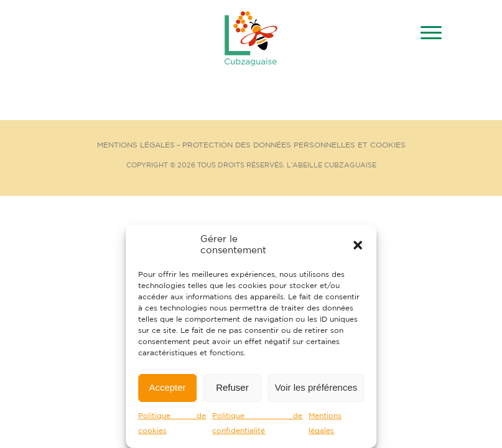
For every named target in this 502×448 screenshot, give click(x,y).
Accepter (167, 387)
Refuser (232, 387)
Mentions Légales (136, 145)
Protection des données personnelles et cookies (294, 145)
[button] (358, 245)
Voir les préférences (316, 387)
